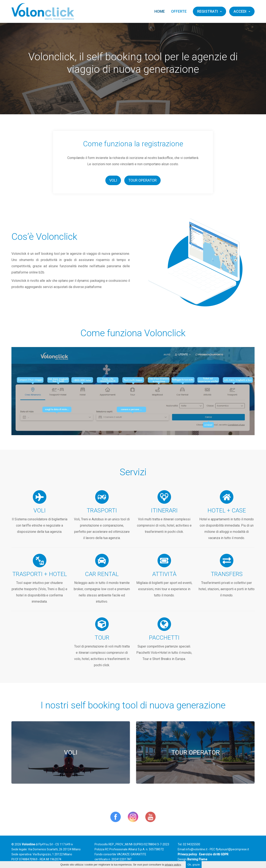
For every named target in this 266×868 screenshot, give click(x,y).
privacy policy (173, 865)
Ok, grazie (194, 865)
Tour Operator (142, 180)
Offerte (179, 11)
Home (160, 11)
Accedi (242, 11)
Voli (113, 180)
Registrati (209, 11)
